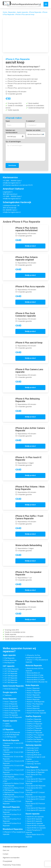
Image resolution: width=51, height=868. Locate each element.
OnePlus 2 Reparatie (34, 719)
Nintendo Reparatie (11, 689)
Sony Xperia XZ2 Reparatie (36, 808)
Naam (8, 121)
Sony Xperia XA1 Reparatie (36, 779)
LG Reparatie (8, 729)
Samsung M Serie (33, 752)
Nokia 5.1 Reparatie (34, 697)
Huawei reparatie (10, 721)
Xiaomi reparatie (32, 814)
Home (5, 12)
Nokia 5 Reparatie (33, 695)
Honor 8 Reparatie (11, 704)
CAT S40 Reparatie (11, 676)
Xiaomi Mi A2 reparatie (35, 823)
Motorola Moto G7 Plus (35, 677)
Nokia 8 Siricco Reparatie (36, 711)
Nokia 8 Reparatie (33, 708)
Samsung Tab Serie (34, 764)
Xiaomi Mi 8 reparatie (34, 819)
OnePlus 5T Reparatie (35, 728)
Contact (6, 854)
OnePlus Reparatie (33, 716)
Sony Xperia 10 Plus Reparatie (37, 770)
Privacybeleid (7, 861)
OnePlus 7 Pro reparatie (35, 735)
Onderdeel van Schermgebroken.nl (15, 847)
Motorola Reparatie (34, 666)
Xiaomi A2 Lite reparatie (35, 817)
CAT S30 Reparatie (11, 671)
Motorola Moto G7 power (36, 680)
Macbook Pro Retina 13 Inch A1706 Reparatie (13, 785)
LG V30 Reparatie (10, 737)
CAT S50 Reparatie (11, 680)
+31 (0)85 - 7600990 (10, 181)
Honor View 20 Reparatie (13, 717)
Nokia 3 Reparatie (33, 690)
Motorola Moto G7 (33, 673)
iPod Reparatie (9, 663)
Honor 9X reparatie (11, 715)
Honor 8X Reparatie (11, 708)
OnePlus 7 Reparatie (34, 737)
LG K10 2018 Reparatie (12, 732)
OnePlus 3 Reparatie (34, 721)
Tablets (7, 724)
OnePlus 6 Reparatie (34, 730)
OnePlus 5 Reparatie (34, 726)
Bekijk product (30, 246)
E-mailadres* (31, 121)
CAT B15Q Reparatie (11, 669)
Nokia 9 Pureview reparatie (37, 713)
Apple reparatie (22, 12)
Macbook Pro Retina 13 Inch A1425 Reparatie (13, 776)
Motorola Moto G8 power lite (37, 682)
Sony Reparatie (32, 767)
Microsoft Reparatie (11, 807)
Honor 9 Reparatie (11, 713)
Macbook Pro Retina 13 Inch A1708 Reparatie (13, 789)
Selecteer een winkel (33, 130)
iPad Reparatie (9, 658)
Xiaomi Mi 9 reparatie (34, 821)
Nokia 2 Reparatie (33, 688)
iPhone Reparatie (35, 12)
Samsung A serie (33, 748)
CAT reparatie (9, 666)
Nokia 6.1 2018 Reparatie (36, 702)
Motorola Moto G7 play (35, 675)
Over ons (6, 850)
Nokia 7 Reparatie (33, 706)
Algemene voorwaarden (11, 858)
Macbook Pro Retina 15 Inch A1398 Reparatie (13, 793)
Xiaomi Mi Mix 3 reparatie (36, 826)
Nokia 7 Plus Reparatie (35, 704)
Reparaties (12, 12)
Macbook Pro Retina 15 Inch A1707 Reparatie (13, 798)
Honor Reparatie (10, 699)
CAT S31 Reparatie (11, 673)
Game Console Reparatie (13, 686)
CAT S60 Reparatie (11, 682)
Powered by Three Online (12, 865)
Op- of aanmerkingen (13, 142)
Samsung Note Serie (34, 755)
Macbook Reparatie (11, 740)
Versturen (12, 165)
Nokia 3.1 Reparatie (34, 693)
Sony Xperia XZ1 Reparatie (36, 797)
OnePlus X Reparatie (34, 742)
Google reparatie (10, 692)
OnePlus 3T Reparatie (35, 724)
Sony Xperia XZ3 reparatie (36, 810)
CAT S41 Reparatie (11, 678)
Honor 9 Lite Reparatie (12, 711)
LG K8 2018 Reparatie (12, 735)
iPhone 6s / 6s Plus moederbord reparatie (33, 656)
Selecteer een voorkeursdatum (11, 131)
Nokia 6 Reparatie (33, 699)
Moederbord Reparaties (13, 829)
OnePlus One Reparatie (35, 739)
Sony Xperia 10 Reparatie (36, 772)
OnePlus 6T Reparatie (35, 733)
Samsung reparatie (34, 745)
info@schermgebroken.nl (12, 183)
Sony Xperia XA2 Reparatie (36, 786)
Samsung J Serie (33, 750)
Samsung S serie (33, 761)
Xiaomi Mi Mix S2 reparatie (36, 828)
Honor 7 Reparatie (11, 702)
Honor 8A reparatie (11, 706)
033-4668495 (7, 210)
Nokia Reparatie (32, 685)
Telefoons (8, 695)
